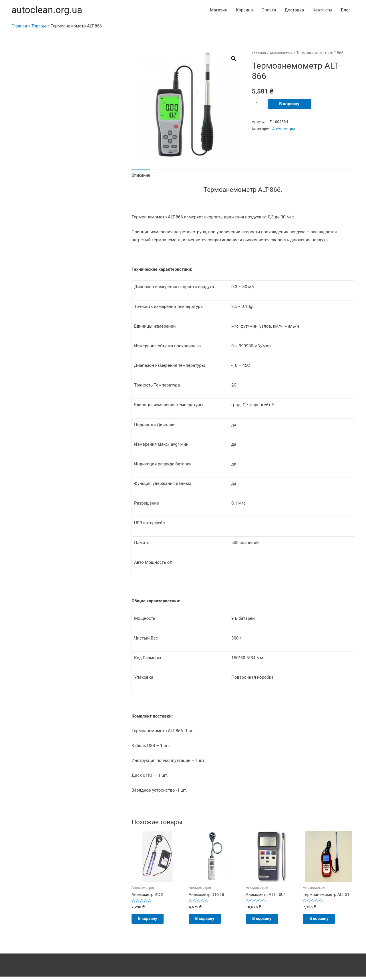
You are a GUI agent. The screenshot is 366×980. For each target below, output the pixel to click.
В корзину (290, 104)
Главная (259, 53)
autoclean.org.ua (49, 10)
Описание (141, 176)
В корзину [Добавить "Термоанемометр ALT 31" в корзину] (324, 921)
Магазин (219, 10)
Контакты (322, 10)
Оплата (269, 10)
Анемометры (283, 53)
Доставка (294, 10)
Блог (346, 10)
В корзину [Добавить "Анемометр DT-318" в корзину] (210, 921)
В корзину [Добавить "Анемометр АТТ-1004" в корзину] (267, 921)
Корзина (244, 10)
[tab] (141, 177)
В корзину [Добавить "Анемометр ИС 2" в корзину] (153, 921)
